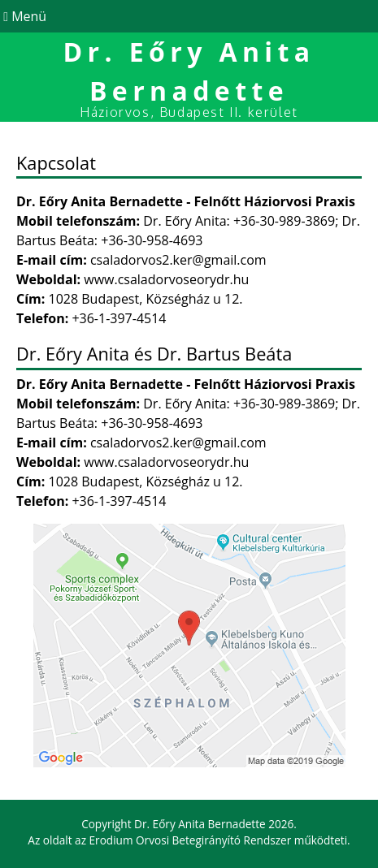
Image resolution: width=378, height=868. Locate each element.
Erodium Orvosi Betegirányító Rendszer (191, 840)
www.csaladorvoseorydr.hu (166, 279)
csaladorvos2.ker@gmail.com (178, 260)
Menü (23, 16)
